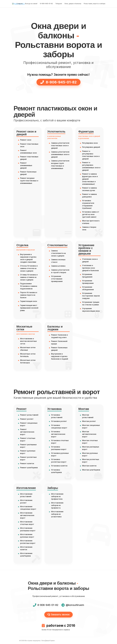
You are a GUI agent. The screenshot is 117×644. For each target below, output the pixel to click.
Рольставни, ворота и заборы (94, 4)
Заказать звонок (59, 614)
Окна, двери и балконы (73, 4)
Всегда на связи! (31, 4)
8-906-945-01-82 (46, 4)
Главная (20, 4)
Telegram (59, 4)
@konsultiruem (75, 605)
